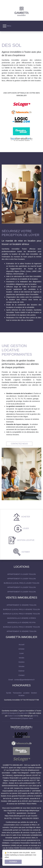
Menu (7, 26)
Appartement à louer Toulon (21, 574)
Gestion (21, 662)
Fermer (13, 862)
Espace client (28, 718)
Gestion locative (25, 540)
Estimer (25, 552)
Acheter (25, 517)
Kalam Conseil (14, 716)
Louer (25, 528)
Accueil (21, 644)
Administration (16, 718)
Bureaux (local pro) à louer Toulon (22, 583)
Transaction (17, 693)
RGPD (5, 713)
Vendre (21, 658)
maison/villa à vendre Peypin (21, 622)
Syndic (9, 693)
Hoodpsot (13, 713)
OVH (35, 716)
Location (26, 693)
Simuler (21, 666)
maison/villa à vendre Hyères (21, 618)
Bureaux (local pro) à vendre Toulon (21, 609)
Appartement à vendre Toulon (21, 605)
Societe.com (23, 713)
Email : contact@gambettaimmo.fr (21, 680)
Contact (21, 675)
